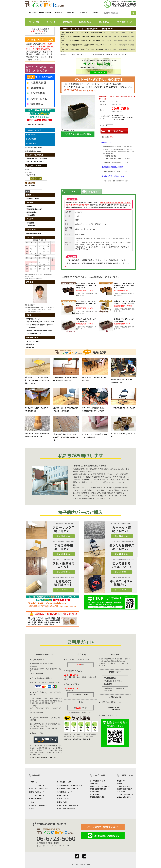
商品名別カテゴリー (71, 32)
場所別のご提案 (31, 143)
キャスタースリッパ (63, 795)
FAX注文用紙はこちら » (80, 694)
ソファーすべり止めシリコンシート (68, 809)
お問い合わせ (31, 226)
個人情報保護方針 (32, 212)
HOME (63, 32)
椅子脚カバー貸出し (33, 199)
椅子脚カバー (31, 347)
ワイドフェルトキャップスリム (39, 789)
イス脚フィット (34, 782)
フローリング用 (34, 22)
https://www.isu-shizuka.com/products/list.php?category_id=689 (123, 117)
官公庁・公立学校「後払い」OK (37, 159)
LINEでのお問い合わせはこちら (106, 836)
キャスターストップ (63, 799)
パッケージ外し (95, 792)
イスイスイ (33, 802)
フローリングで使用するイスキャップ (76, 37)
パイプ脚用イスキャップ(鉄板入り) (68, 789)
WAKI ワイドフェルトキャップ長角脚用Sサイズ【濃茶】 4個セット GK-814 (86, 286)
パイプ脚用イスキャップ (65, 792)
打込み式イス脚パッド (36, 799)
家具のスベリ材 (62, 802)
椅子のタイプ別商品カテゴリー (74, 45)
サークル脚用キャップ (64, 782)
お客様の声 (70, 12)
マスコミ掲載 (31, 215)
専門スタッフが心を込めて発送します (78, 739)
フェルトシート (34, 809)
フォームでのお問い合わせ (125, 794)
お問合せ (96, 12)
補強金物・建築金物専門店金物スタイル (39, 331)
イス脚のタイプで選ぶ (33, 130)
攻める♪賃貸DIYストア (34, 334)
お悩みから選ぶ (31, 139)
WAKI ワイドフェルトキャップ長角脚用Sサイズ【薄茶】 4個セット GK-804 (124, 286)
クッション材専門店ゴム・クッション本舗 (40, 322)
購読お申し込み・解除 (34, 233)
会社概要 (29, 206)
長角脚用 (100, 32)
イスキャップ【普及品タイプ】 (39, 805)
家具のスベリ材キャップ (37, 792)
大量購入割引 (94, 784)
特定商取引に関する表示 (124, 789)
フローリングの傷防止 (94, 41)
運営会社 (120, 784)
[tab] (71, 192)
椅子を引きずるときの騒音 (95, 49)
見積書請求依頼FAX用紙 (97, 797)
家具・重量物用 (104, 22)
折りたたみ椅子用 (85, 22)
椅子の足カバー (31, 344)
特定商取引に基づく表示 (34, 209)
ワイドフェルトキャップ (85, 32)
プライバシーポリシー (124, 786)
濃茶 (94, 32)
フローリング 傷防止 (33, 341)
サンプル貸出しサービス (124, 22)
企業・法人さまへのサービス (36, 162)
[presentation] (71, 192)
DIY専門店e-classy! (33, 319)
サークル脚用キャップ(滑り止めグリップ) (70, 785)
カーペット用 (51, 22)
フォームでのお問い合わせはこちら (103, 827)
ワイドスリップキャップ (37, 795)
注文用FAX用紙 (95, 794)
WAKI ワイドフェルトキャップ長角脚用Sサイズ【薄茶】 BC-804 (86, 303)
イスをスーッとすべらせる (95, 37)
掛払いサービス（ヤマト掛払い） (100, 786)
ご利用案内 (30, 223)
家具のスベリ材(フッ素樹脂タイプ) (68, 805)
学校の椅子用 (67, 22)
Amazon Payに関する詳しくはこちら (44, 757)
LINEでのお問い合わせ (124, 797)
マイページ (83, 12)
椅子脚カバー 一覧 (45, 12)
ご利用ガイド (58, 12)
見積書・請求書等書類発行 (98, 789)
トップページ (33, 12)
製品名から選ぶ (31, 135)
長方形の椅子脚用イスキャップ (93, 45)
